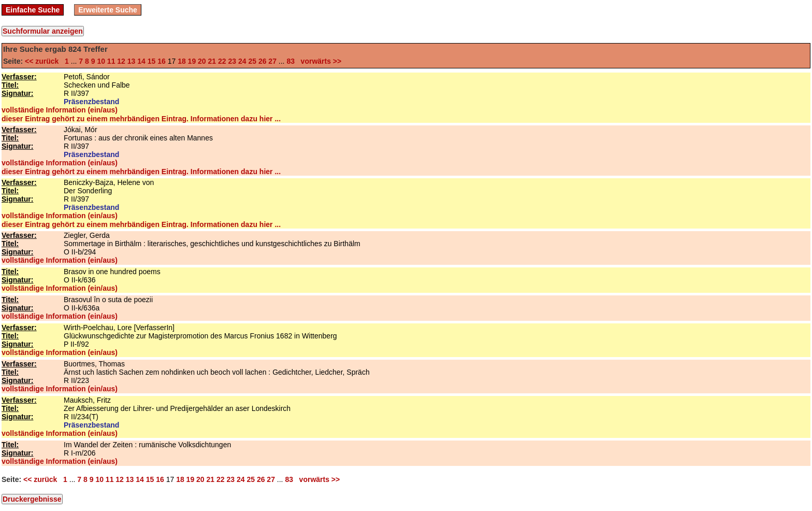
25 (252, 61)
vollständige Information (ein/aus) (60, 110)
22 (222, 61)
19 (192, 61)
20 (202, 61)
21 (212, 61)
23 (232, 61)
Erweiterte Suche (108, 10)
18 (182, 61)
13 (132, 61)
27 (272, 61)
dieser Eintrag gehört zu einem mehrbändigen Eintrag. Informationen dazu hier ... (141, 119)
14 (141, 61)
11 (111, 61)
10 (101, 61)
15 (152, 61)
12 (121, 61)
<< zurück (44, 61)
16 (162, 61)
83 (291, 61)
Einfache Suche (33, 10)
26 (263, 61)
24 (242, 61)
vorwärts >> (319, 61)
